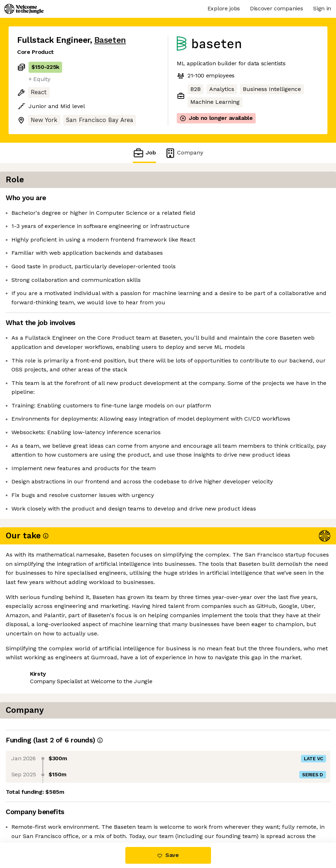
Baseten (110, 40)
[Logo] (24, 9)
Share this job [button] (37, 747)
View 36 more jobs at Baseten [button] (108, 747)
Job (144, 153)
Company (184, 153)
